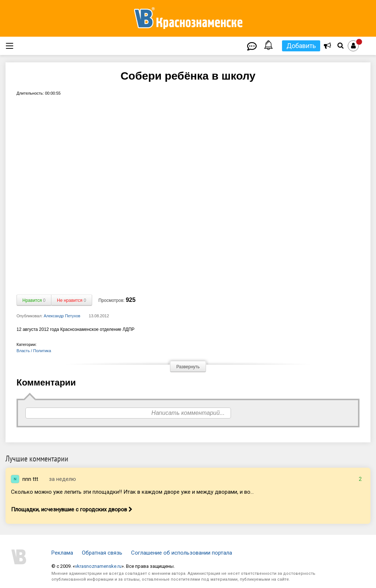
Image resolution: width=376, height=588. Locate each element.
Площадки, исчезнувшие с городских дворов (72, 510)
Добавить (301, 46)
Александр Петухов (62, 316)
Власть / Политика (34, 351)
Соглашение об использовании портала (182, 553)
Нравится (34, 300)
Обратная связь (102, 553)
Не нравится (72, 300)
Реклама (62, 553)
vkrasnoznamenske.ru (98, 566)
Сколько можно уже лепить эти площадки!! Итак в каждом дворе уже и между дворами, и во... (132, 492)
